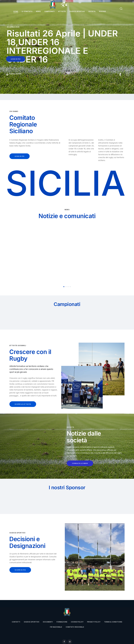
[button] (64, 287)
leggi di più (16, 59)
